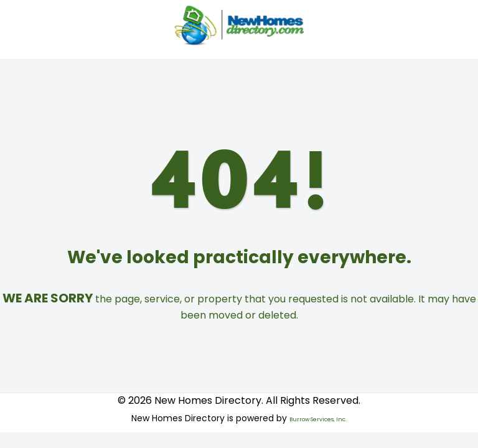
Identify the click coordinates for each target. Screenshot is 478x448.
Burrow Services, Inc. (318, 419)
